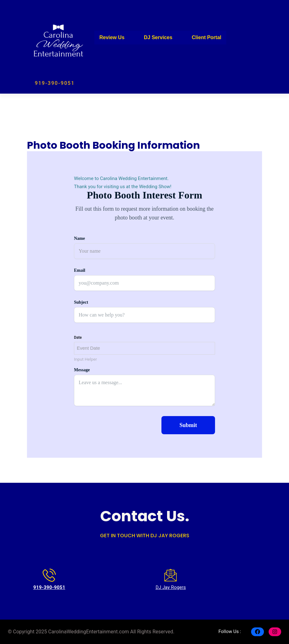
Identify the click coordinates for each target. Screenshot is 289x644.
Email (80, 270)
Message (82, 370)
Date (78, 337)
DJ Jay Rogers (171, 587)
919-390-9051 (55, 83)
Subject (81, 302)
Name (79, 238)
